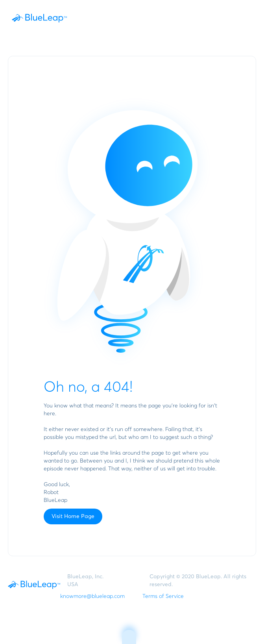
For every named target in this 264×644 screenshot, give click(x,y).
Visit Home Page (73, 516)
